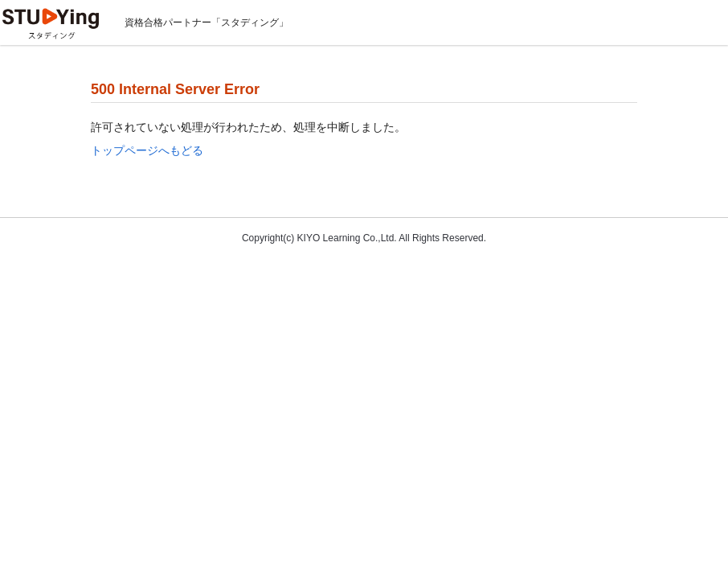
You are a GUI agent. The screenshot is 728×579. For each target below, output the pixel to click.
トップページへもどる (147, 150)
